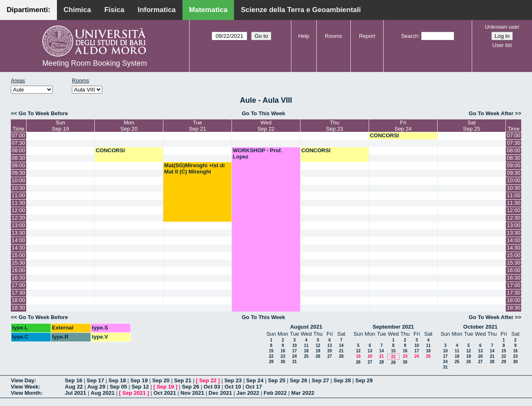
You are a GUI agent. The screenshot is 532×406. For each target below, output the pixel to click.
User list (502, 45)
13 (329, 345)
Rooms (334, 36)
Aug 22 (74, 387)
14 (341, 345)
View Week (25, 387)
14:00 (18, 240)
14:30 (18, 248)
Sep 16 (74, 380)
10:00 (18, 180)
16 (283, 351)
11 (306, 345)
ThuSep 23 (334, 126)
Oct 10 (233, 387)
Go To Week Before (43, 113)
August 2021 (306, 327)
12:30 (18, 218)
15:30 (18, 263)
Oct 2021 (165, 393)
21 (341, 351)
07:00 (18, 135)
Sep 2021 (134, 393)
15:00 (18, 255)
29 (271, 362)
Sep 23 (233, 380)
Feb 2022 (275, 393)
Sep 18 (117, 380)
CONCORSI (384, 135)
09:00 (18, 165)
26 (318, 356)
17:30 (18, 293)
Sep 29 (364, 380)
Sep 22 (208, 380)
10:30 (18, 188)
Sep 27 (320, 380)
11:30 (18, 203)
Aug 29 (96, 387)
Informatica (157, 10)
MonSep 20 (129, 126)
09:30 (18, 173)
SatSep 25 (472, 126)
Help (304, 36)
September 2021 (393, 327)
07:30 (18, 143)
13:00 (18, 225)
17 (294, 351)
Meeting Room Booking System (95, 63)
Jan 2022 (248, 393)
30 (283, 362)
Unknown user (502, 27)
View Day (23, 380)
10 (294, 345)
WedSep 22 (266, 126)
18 (306, 351)
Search (410, 36)
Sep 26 (298, 380)
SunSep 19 (60, 126)
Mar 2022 (303, 393)
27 (329, 356)
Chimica (77, 10)
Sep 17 (96, 380)
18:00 (18, 300)
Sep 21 (183, 380)
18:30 (18, 308)
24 (294, 356)
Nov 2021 (192, 393)
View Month (26, 393)
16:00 (18, 270)
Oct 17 (254, 387)
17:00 (18, 285)
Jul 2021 (75, 393)
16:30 (18, 278)
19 (318, 351)
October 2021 (480, 327)
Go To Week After (491, 113)
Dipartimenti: (28, 10)
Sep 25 (277, 380)
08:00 (18, 150)
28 (341, 356)
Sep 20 (161, 380)
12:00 (18, 210)
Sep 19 (139, 380)
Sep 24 (255, 380)
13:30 (18, 233)
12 (318, 345)
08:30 (18, 158)
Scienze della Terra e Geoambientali (301, 10)
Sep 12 (140, 387)
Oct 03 (212, 387)
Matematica (208, 10)
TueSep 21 (197, 126)
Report (367, 36)
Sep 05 (118, 387)
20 (329, 351)
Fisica (114, 10)
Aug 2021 (103, 393)
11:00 (18, 195)
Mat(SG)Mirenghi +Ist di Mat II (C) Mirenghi (195, 168)
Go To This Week (264, 113)
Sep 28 (342, 380)
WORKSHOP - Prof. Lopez (257, 153)
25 (306, 356)
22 (271, 356)
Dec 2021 (220, 393)
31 (294, 362)
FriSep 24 (403, 126)
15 (271, 351)
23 (283, 356)
